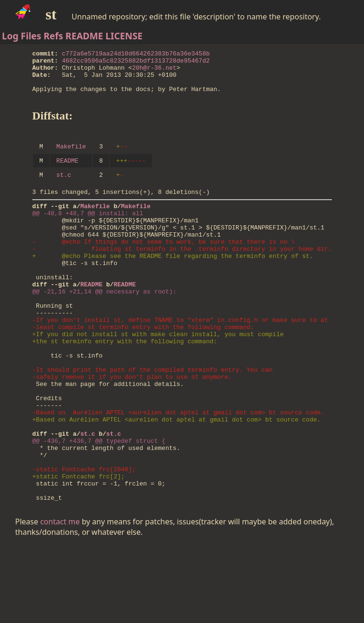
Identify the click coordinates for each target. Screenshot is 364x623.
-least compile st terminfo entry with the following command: (143, 369)
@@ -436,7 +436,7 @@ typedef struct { (99, 506)
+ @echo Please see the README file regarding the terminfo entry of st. (173, 284)
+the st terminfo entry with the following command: (125, 386)
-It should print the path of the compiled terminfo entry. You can (152, 421)
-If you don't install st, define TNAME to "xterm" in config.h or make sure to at (180, 361)
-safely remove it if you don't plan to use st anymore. (132, 429)
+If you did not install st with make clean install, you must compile (158, 378)
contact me (60, 598)
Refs (53, 36)
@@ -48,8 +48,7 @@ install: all (88, 233)
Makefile (71, 159)
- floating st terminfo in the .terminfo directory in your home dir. (182, 275)
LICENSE (124, 36)
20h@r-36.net (155, 72)
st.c (64, 190)
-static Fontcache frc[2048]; (84, 540)
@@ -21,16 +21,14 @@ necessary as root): (104, 327)
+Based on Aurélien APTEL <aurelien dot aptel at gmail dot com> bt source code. (176, 480)
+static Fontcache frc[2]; (78, 549)
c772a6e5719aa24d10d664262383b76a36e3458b (136, 55)
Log (10, 36)
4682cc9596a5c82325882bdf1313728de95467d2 (136, 63)
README (84, 36)
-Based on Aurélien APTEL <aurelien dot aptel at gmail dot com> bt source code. (178, 472)
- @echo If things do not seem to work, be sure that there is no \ (164, 267)
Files (31, 36)
